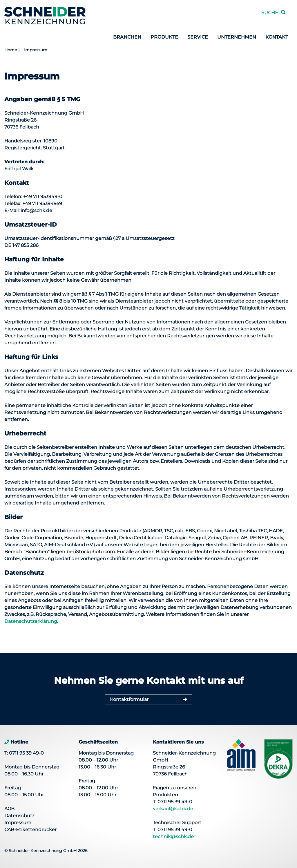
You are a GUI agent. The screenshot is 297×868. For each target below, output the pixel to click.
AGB (9, 809)
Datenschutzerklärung (31, 621)
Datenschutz (19, 816)
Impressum (36, 50)
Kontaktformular (129, 699)
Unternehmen (237, 37)
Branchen (127, 37)
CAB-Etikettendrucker (30, 830)
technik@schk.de (173, 837)
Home (11, 50)
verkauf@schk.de (173, 809)
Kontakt (277, 37)
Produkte (164, 37)
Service (198, 37)
